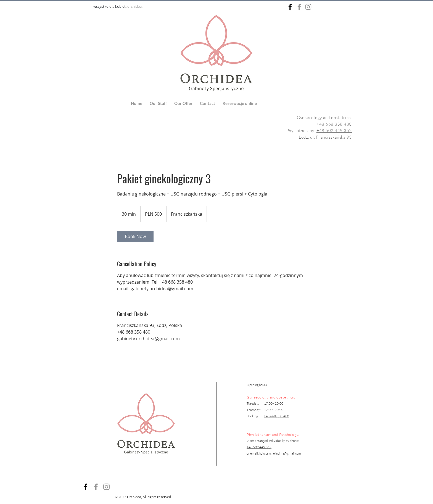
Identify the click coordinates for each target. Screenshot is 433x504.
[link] (135, 236)
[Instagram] (106, 487)
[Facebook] (96, 487)
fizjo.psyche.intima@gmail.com (280, 453)
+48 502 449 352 (334, 130)
